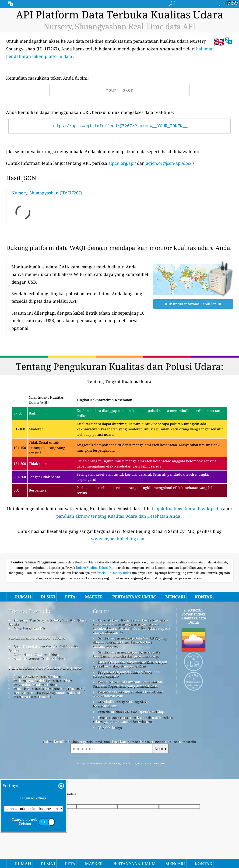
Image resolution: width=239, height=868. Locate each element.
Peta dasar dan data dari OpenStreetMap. (131, 712)
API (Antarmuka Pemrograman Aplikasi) (47, 693)
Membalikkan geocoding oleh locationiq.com (120, 704)
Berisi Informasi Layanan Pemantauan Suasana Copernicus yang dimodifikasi (127, 684)
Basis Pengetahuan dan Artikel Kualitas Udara (44, 648)
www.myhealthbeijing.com (118, 539)
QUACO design (110, 727)
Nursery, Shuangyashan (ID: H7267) (47, 193)
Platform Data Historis (32, 697)
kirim (160, 748)
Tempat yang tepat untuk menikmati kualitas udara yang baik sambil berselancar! (133, 719)
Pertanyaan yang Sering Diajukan (46, 668)
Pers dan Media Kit (29, 628)
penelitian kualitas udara (37, 637)
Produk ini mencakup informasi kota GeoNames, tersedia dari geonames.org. (126, 654)
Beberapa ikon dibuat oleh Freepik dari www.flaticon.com (128, 694)
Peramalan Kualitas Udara (35, 685)
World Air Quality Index (114, 573)
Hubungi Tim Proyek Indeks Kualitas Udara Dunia (47, 622)
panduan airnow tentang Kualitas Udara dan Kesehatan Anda (118, 516)
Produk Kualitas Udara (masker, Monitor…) (49, 689)
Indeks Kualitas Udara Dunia (97, 568)
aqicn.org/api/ (122, 163)
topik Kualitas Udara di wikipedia (188, 509)
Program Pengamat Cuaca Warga (125, 672)
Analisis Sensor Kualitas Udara (39, 658)
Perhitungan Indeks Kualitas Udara (43, 681)
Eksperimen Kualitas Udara (36, 654)
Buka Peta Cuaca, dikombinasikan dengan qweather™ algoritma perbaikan (130, 664)
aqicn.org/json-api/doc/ (169, 163)
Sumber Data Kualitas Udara (37, 677)
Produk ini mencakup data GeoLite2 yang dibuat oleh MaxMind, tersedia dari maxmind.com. (130, 642)
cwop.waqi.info (106, 676)
